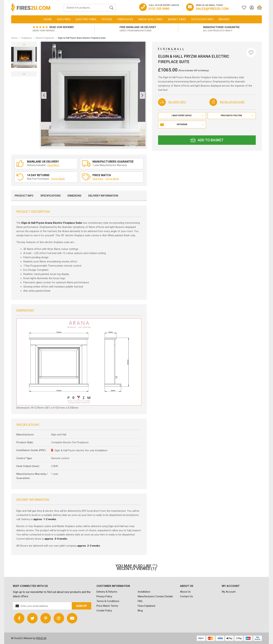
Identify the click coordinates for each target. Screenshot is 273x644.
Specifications (50, 196)
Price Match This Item (237, 116)
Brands (224, 19)
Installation (144, 592)
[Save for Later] (251, 52)
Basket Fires (177, 19)
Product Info (24, 196)
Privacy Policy (104, 596)
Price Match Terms (107, 606)
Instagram (182, 124)
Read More (53, 165)
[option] (53, 29)
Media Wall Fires (150, 19)
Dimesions (74, 196)
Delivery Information (103, 196)
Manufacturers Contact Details (155, 596)
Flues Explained (146, 606)
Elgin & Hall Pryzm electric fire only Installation (81, 450)
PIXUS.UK (41, 638)
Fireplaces (125, 19)
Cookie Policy (104, 611)
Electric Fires (86, 19)
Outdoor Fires (202, 19)
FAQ (140, 601)
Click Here (98, 179)
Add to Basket (207, 140)
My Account (229, 592)
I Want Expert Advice (187, 116)
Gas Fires (64, 19)
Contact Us (186, 596)
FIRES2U (31, 8)
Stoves (107, 19)
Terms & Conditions (108, 601)
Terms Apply (58, 179)
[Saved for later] (242, 8)
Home (48, 19)
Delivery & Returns (107, 592)
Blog (140, 611)
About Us (185, 592)
